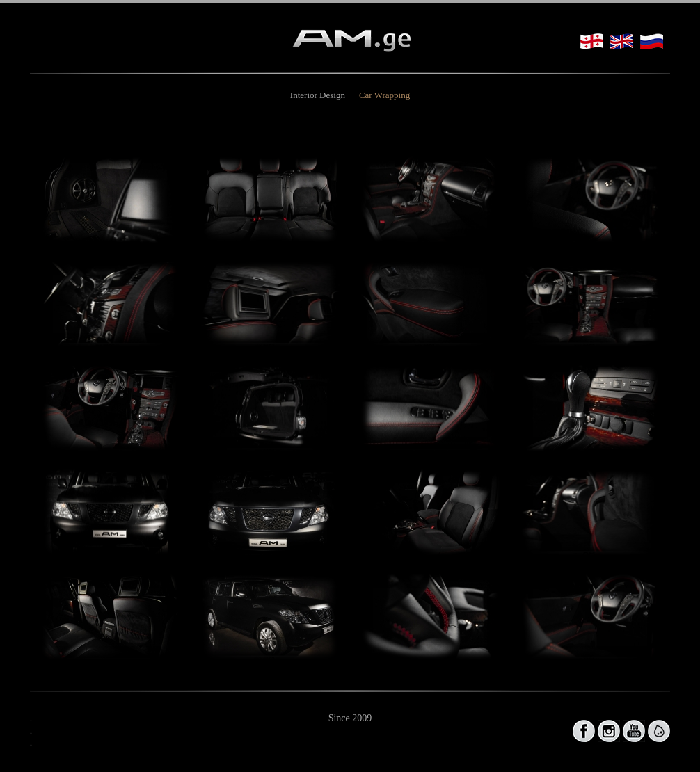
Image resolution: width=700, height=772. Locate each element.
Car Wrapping (384, 95)
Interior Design (318, 95)
